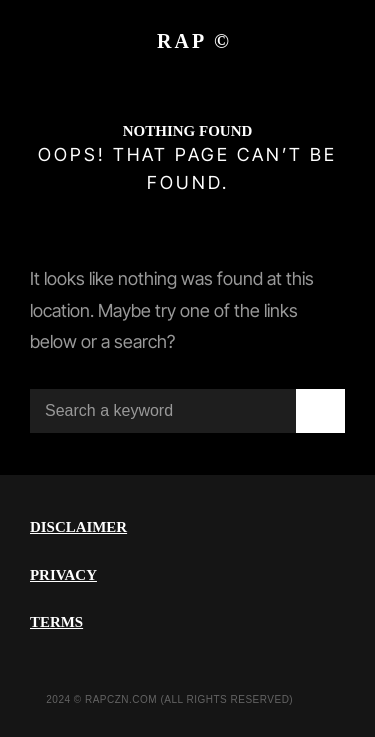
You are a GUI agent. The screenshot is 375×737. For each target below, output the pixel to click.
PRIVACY (63, 575)
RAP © (194, 41)
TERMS (56, 622)
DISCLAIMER (78, 527)
